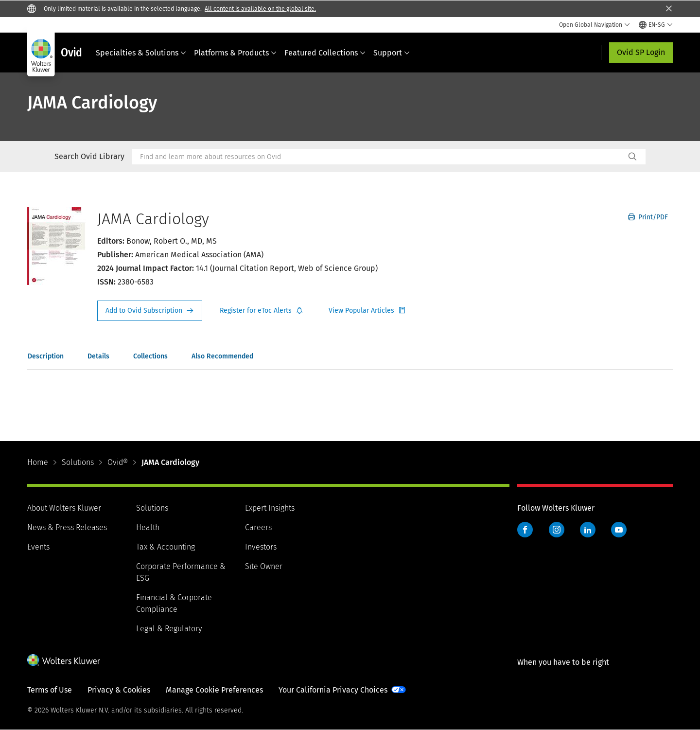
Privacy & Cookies (119, 690)
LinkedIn (588, 530)
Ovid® (118, 462)
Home (38, 462)
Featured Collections (325, 53)
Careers (258, 527)
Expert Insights (270, 508)
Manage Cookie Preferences (214, 690)
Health (148, 527)
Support (392, 53)
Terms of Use (50, 690)
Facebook (525, 530)
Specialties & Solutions (141, 53)
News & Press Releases (67, 527)
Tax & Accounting (166, 547)
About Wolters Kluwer (64, 508)
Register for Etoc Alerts (262, 311)
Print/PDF (648, 217)
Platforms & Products (235, 53)
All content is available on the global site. (260, 9)
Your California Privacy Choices (333, 690)
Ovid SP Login (641, 52)
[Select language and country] (656, 25)
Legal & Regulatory (169, 629)
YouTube (619, 530)
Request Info (150, 311)
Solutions (78, 462)
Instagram (557, 530)
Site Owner (264, 566)
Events (38, 547)
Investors (261, 547)
